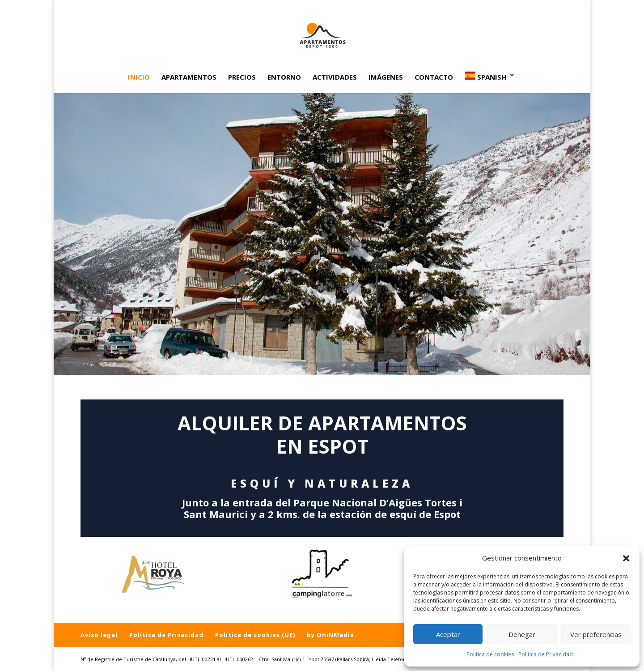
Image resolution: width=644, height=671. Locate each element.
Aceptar (448, 634)
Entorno (284, 78)
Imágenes (386, 78)
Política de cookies (490, 654)
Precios (242, 78)
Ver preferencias (596, 634)
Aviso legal (99, 635)
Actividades (335, 78)
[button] (626, 558)
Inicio (139, 78)
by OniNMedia (330, 635)
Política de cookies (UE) (255, 635)
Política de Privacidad (546, 654)
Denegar (522, 634)
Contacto (434, 78)
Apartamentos (189, 78)
